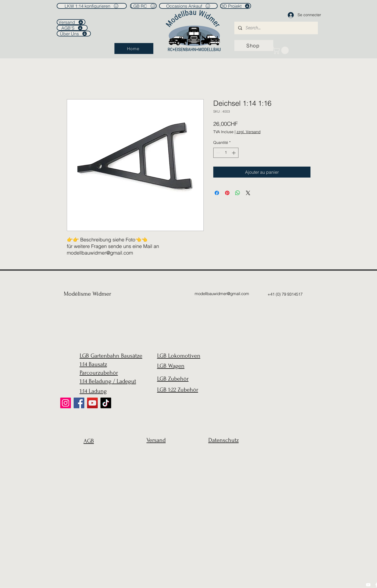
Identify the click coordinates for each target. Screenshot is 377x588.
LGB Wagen (171, 366)
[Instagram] (66, 403)
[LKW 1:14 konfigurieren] (92, 6)
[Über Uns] (74, 34)
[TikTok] (106, 403)
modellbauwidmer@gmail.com (222, 294)
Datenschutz (224, 440)
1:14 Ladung (93, 391)
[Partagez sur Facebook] (217, 193)
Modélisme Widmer (87, 294)
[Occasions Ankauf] (188, 6)
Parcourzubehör (99, 373)
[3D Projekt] (236, 6)
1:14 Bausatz (93, 364)
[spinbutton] (226, 153)
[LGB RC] (143, 6)
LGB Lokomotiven (179, 356)
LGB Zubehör (173, 379)
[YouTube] (92, 403)
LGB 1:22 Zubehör (178, 390)
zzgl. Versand (249, 132)
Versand (156, 440)
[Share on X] (248, 193)
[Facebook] (79, 403)
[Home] (134, 48)
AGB (89, 441)
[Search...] (276, 28)
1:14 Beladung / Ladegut (108, 381)
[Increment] (234, 153)
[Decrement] (218, 153)
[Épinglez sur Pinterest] (227, 193)
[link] (281, 50)
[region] (87, 454)
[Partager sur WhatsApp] (238, 193)
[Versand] (71, 22)
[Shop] (254, 45)
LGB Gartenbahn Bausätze (111, 356)
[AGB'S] (72, 28)
